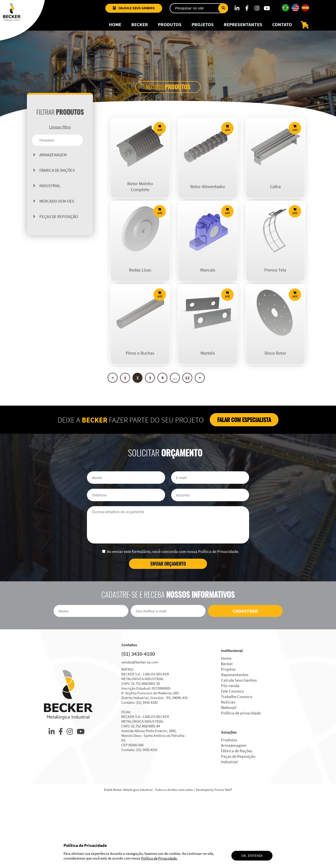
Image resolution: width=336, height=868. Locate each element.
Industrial (50, 190)
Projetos (203, 29)
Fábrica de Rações (57, 175)
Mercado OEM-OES (57, 206)
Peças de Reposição (59, 221)
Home (115, 29)
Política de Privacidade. (159, 858)
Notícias (228, 773)
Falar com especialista (244, 491)
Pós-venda (230, 757)
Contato (282, 29)
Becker (140, 29)
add (160, 133)
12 (187, 449)
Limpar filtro (60, 131)
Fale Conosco (232, 762)
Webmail (229, 779)
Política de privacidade (241, 784)
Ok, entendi (252, 856)
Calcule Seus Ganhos (137, 12)
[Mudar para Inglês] (295, 12)
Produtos (170, 29)
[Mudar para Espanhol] (305, 12)
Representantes (243, 29)
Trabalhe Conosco (237, 768)
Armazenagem (53, 159)
